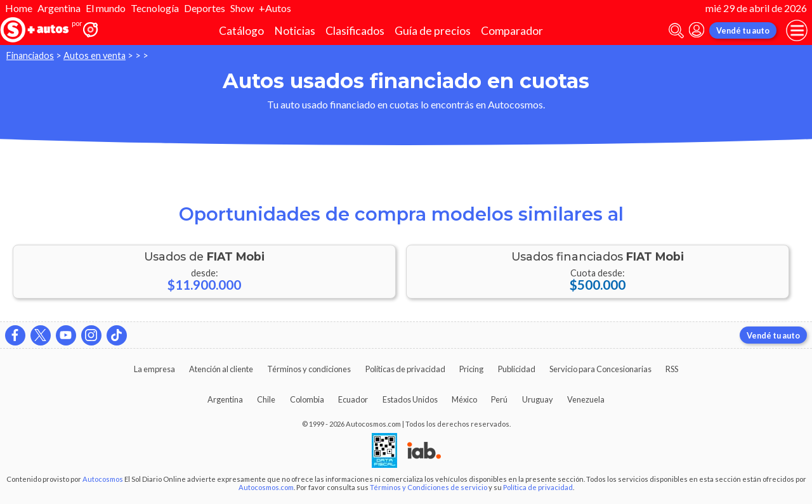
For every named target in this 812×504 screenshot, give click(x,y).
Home (19, 8)
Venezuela (586, 399)
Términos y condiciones (309, 369)
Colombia (307, 399)
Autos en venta (95, 55)
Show (242, 8)
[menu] (797, 30)
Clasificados (355, 31)
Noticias (295, 31)
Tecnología (155, 8)
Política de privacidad (538, 487)
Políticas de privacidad (405, 369)
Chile (266, 399)
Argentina (59, 8)
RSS (672, 369)
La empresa (154, 369)
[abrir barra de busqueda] (676, 31)
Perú (499, 399)
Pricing (471, 369)
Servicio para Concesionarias (600, 369)
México (464, 399)
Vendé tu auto (743, 30)
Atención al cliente (221, 369)
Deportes (205, 8)
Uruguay (538, 399)
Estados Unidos (410, 399)
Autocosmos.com (266, 487)
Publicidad (517, 369)
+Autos (275, 8)
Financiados (30, 55)
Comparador (512, 31)
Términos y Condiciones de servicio (429, 487)
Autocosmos (103, 479)
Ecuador (353, 399)
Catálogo (241, 31)
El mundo (106, 8)
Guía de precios (433, 31)
